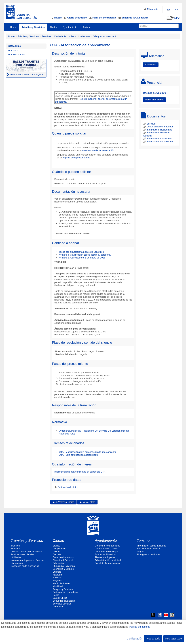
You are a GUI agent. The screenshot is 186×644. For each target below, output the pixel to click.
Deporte (57, 554)
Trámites (46, 36)
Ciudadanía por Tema (65, 36)
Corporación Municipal (106, 551)
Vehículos (85, 36)
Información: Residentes (157, 130)
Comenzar (151, 64)
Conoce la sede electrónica (25, 566)
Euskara (57, 572)
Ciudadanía (15, 46)
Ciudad (54, 27)
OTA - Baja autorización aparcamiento (79, 455)
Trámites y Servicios (33, 27)
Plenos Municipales (105, 557)
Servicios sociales (62, 604)
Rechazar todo (174, 639)
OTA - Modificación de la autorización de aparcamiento (87, 452)
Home (13, 27)
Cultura (56, 551)
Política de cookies (140, 627)
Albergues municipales (149, 554)
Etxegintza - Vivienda (64, 566)
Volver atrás (87, 502)
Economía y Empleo (63, 569)
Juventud (57, 578)
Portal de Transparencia (107, 563)
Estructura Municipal (105, 554)
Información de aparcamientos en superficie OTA (80, 472)
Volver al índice (64, 502)
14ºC (172, 18)
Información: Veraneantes (158, 141)
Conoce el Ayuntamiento (108, 546)
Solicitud (149, 124)
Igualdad (57, 575)
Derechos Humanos (63, 557)
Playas (140, 551)
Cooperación (59, 549)
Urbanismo (58, 607)
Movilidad (58, 586)
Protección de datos (68, 487)
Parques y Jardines (63, 589)
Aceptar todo (153, 639)
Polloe (56, 595)
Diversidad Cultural (63, 560)
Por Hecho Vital (16, 54)
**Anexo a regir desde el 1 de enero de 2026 (82, 258)
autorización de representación (98, 150)
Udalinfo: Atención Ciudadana (26, 551)
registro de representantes (76, 158)
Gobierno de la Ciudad (107, 549)
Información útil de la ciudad (151, 546)
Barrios (56, 546)
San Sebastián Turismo (149, 549)
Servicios (15, 549)
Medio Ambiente (61, 583)
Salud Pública (60, 598)
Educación (58, 563)
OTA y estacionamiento (105, 36)
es (176, 9)
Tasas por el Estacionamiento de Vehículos (81, 252)
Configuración (134, 639)
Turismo (87, 27)
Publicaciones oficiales (23, 554)
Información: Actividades (158, 139)
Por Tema (13, 50)
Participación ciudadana (65, 592)
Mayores (57, 580)
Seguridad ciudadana (64, 601)
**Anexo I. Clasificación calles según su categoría (85, 255)
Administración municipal (108, 560)
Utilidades (16, 557)
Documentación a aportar (158, 127)
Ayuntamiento (70, 27)
